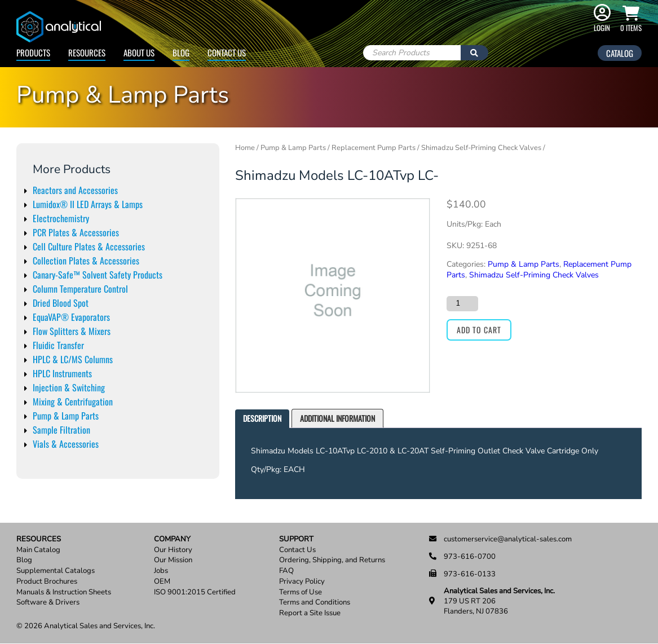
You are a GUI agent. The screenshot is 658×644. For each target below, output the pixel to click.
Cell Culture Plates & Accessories (89, 246)
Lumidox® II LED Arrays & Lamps (88, 204)
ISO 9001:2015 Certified (195, 592)
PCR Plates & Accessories (76, 232)
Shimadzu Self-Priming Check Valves (481, 148)
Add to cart (479, 330)
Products (33, 52)
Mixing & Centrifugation (73, 402)
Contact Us (227, 52)
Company (172, 539)
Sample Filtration (61, 430)
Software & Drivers (48, 603)
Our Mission (173, 560)
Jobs (161, 571)
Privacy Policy (302, 582)
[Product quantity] (462, 303)
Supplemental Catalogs (56, 571)
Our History (173, 550)
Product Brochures (47, 582)
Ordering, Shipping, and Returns (332, 560)
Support (296, 539)
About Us (139, 52)
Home (245, 148)
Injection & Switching (69, 387)
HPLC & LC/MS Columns (73, 359)
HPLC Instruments (62, 373)
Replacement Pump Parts (374, 148)
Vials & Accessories (66, 444)
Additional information (337, 418)
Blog (181, 52)
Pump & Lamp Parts (66, 416)
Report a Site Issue (310, 613)
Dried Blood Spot (61, 303)
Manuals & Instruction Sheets (64, 592)
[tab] (262, 419)
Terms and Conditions (315, 603)
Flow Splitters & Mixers (72, 331)
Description (262, 418)
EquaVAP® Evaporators (71, 317)
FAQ (286, 571)
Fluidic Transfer (58, 345)
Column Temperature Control (80, 289)
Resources (87, 52)
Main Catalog (38, 550)
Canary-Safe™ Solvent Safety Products (98, 275)
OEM (162, 582)
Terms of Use (301, 592)
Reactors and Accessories (75, 190)
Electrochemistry (61, 218)
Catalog (620, 53)
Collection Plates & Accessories (86, 261)
